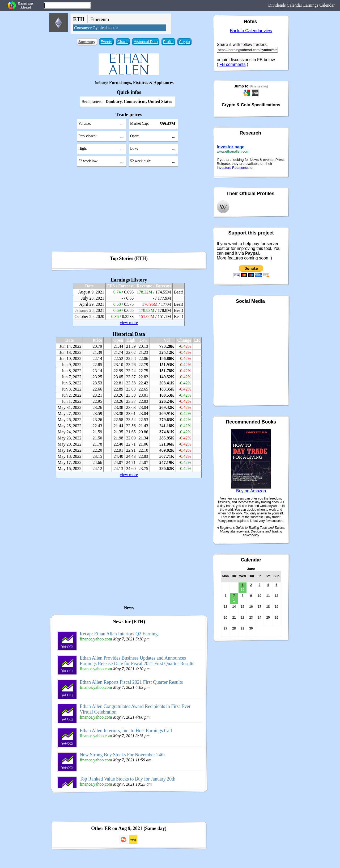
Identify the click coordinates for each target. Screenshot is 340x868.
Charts (123, 42)
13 (225, 607)
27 (225, 628)
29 (242, 628)
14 (234, 607)
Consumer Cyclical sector (96, 28)
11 (268, 596)
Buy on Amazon (251, 491)
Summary (87, 42)
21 (234, 618)
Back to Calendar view (251, 31)
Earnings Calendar (319, 5)
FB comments (233, 64)
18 (268, 607)
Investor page (231, 147)
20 (225, 618)
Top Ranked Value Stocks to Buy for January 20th (127, 779)
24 (259, 618)
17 (259, 607)
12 (276, 596)
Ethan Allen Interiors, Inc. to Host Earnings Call (126, 731)
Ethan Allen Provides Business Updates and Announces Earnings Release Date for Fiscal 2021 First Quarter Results (137, 661)
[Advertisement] (129, 211)
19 (276, 607)
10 (259, 596)
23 (251, 618)
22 (242, 618)
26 (276, 618)
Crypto (184, 42)
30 (251, 628)
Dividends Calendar (285, 5)
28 (234, 628)
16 (251, 607)
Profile (168, 42)
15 (242, 607)
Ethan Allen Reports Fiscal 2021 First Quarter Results (131, 682)
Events (106, 42)
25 (268, 618)
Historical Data (146, 42)
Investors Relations (232, 168)
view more (129, 323)
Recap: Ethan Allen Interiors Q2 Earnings (120, 634)
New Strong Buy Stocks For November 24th (122, 755)
